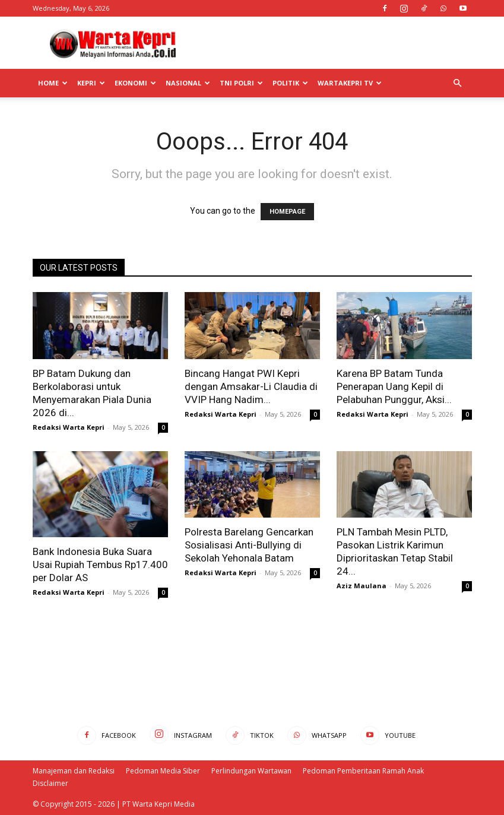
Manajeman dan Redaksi (74, 771)
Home (53, 83)
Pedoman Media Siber (163, 771)
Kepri (91, 83)
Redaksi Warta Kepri (69, 427)
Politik (290, 83)
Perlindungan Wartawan (251, 771)
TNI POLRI (241, 83)
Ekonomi (135, 83)
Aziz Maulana (362, 586)
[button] (458, 83)
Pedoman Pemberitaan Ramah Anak (363, 771)
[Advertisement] (332, 43)
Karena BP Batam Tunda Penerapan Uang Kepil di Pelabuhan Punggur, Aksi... (394, 386)
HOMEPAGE (287, 212)
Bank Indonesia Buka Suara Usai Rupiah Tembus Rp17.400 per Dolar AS (100, 565)
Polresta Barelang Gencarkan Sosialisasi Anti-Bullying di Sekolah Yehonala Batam (249, 545)
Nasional (188, 83)
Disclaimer (50, 783)
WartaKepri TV (350, 83)
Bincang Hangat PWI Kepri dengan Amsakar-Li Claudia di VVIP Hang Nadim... (251, 386)
